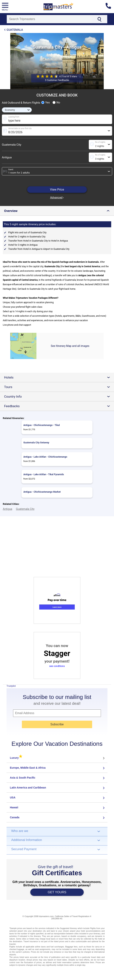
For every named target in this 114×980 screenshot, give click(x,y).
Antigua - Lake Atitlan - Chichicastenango (45, 457)
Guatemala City (12, 145)
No (56, 102)
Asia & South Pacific (23, 778)
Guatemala (15, 30)
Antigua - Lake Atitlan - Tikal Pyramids (44, 474)
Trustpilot (11, 686)
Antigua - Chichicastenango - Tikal (42, 425)
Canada (15, 817)
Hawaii (14, 807)
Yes (46, 102)
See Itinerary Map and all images (70, 346)
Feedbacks (58, 406)
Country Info (58, 396)
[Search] (49, 19)
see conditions (57, 666)
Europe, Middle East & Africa (28, 768)
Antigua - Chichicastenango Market (42, 492)
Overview (58, 211)
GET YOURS (57, 892)
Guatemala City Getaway (36, 442)
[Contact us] (110, 7)
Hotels (58, 377)
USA (13, 797)
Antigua (7, 157)
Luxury (16, 758)
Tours (58, 387)
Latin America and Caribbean (28, 788)
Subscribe (57, 724)
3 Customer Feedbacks (57, 80)
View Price (57, 190)
